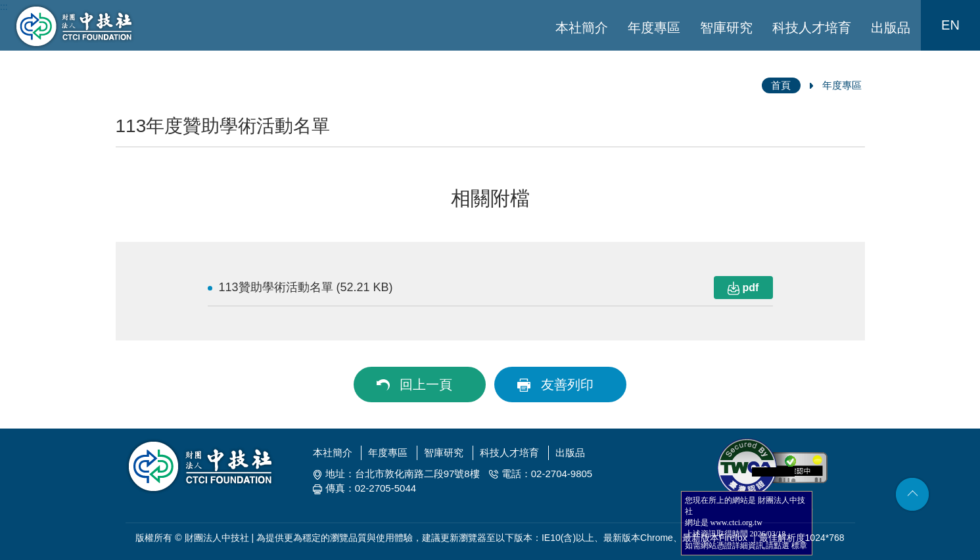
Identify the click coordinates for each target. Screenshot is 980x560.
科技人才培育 (812, 28)
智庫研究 (726, 28)
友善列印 (567, 385)
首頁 (781, 85)
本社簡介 (582, 28)
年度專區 (654, 28)
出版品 (891, 28)
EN (950, 25)
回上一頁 (426, 385)
